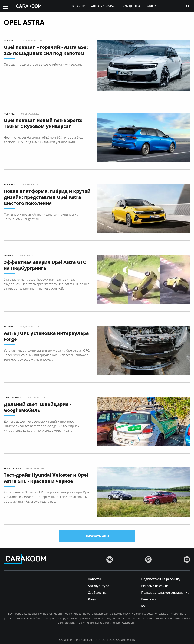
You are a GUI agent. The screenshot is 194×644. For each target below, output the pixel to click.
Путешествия (12, 398)
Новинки (10, 41)
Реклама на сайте (155, 585)
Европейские (12, 468)
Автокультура (102, 6)
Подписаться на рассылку (161, 579)
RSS (144, 606)
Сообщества (130, 6)
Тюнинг (9, 327)
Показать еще (97, 536)
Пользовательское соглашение (165, 592)
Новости (78, 6)
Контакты (148, 599)
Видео (151, 6)
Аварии (9, 256)
